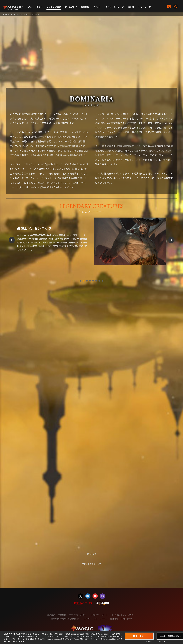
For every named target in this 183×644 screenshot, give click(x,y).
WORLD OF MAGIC (16, 14)
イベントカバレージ (115, 7)
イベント (97, 7)
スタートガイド (35, 7)
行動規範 (62, 615)
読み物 (131, 7)
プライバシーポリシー (78, 615)
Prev (12, 240)
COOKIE (87, 619)
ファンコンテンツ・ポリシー (123, 615)
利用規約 (51, 615)
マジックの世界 (54, 7)
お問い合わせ (127, 619)
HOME (5, 14)
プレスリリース (100, 619)
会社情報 (114, 619)
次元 (27, 14)
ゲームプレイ (71, 7)
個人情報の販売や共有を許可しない (66, 619)
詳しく (161, 641)
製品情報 (85, 7)
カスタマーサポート (100, 615)
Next (171, 240)
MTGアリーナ (144, 7)
